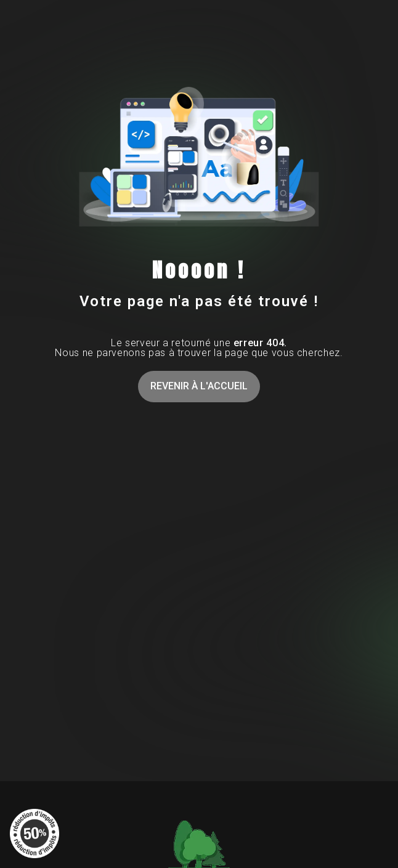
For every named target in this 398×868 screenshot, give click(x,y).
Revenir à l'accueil (199, 386)
